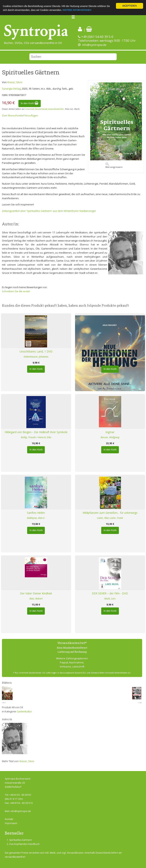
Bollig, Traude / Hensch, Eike (36, 437)
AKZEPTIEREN (130, 6)
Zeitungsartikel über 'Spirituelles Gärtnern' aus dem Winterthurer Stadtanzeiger (49, 211)
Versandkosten (75, 853)
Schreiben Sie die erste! (16, 291)
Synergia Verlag (11, 89)
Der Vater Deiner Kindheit (36, 593)
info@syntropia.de (94, 45)
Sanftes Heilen (36, 513)
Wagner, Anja (110, 357)
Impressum (11, 823)
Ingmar (110, 432)
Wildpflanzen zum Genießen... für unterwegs (110, 513)
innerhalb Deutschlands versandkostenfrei (44, 109)
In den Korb (30, 103)
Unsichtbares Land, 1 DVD (36, 351)
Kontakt (9, 819)
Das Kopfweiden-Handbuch (24, 844)
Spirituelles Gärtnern (21, 840)
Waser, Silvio (15, 82)
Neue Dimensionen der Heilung (110, 351)
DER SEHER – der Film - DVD (110, 593)
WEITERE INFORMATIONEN (77, 10)
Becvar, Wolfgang (110, 437)
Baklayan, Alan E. (36, 518)
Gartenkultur (24, 711)
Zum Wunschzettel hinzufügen (20, 115)
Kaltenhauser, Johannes (36, 357)
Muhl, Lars (110, 598)
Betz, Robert (36, 598)
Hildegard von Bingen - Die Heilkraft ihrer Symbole (36, 432)
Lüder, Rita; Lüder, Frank (110, 518)
